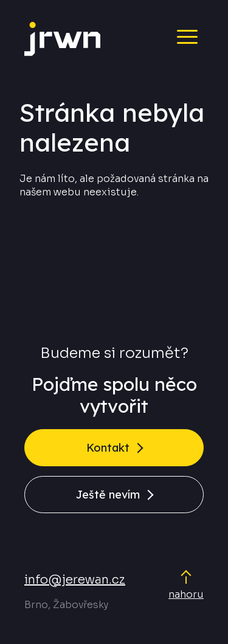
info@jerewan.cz (75, 580)
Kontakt (108, 448)
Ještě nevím (108, 495)
